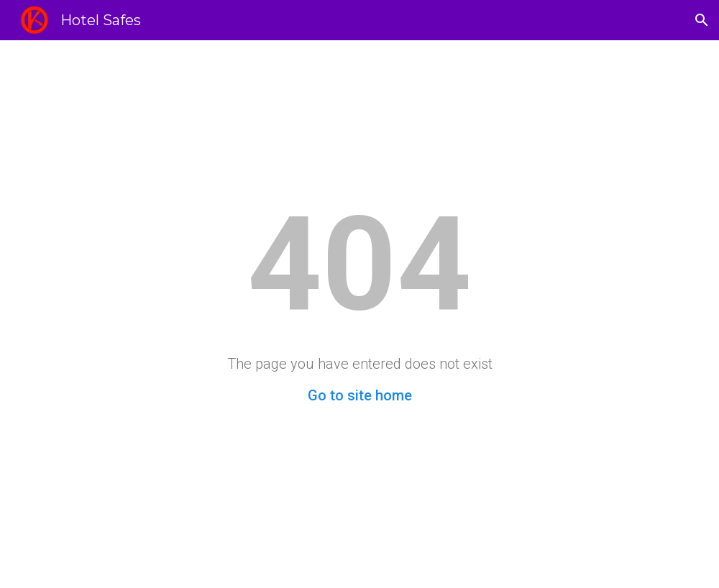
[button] (702, 20)
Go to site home (360, 395)
